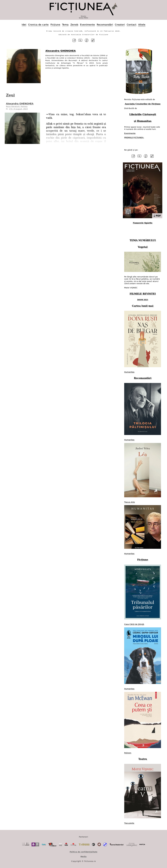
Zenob (74, 25)
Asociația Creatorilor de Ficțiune (143, 104)
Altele (142, 25)
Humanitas (144, 121)
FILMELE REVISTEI (143, 293)
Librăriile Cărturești (143, 114)
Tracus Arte (129, 502)
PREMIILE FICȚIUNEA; (134, 137)
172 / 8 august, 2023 (18, 109)
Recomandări (105, 25)
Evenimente (87, 25)
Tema (65, 25)
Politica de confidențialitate (83, 851)
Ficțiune (55, 25)
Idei (24, 25)
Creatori (120, 25)
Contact (132, 25)
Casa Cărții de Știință (134, 624)
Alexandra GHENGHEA (20, 103)
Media (83, 856)
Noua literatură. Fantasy (17, 106)
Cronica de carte (38, 25)
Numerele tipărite (143, 223)
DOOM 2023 (143, 299)
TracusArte (129, 823)
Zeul (10, 95)
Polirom (128, 753)
